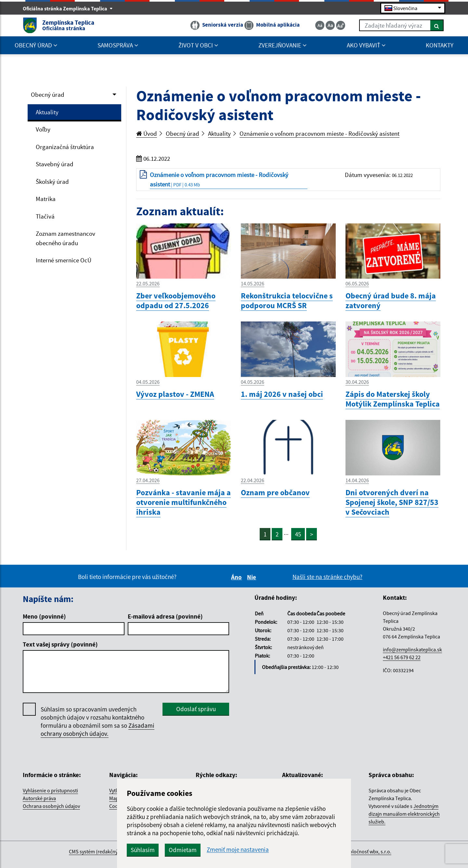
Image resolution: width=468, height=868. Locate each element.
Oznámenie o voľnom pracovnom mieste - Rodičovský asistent (319, 133)
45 (298, 534)
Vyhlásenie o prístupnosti (50, 790)
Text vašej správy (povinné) (60, 644)
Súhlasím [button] (143, 850)
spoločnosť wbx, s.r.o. (368, 851)
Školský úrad (52, 182)
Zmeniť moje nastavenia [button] (238, 850)
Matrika (46, 199)
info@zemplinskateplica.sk (412, 649)
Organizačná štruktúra (65, 147)
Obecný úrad (48, 94)
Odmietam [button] (183, 850)
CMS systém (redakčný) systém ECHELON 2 (115, 851)
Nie (253, 577)
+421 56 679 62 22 (402, 657)
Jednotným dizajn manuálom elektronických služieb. (404, 814)
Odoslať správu (196, 709)
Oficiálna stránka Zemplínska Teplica (68, 8)
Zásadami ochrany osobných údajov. (97, 730)
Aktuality (47, 112)
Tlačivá (45, 216)
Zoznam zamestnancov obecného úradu (65, 238)
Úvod (147, 133)
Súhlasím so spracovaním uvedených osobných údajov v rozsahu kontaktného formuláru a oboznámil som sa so (97, 722)
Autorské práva (39, 798)
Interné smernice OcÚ (64, 260)
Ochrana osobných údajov (51, 806)
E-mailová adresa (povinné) (165, 616)
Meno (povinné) (44, 616)
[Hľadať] (437, 25)
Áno (237, 577)
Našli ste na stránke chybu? (327, 577)
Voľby (43, 129)
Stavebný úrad (55, 164)
